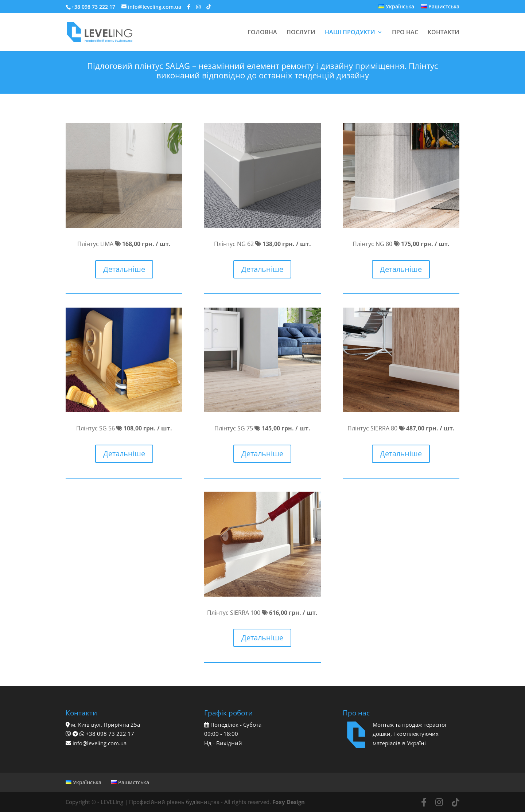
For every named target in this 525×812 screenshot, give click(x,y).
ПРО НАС (405, 33)
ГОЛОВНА (262, 33)
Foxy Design (289, 802)
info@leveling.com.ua (100, 743)
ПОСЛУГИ (301, 33)
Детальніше (124, 269)
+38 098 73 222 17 (93, 7)
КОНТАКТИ (444, 33)
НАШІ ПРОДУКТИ (350, 33)
